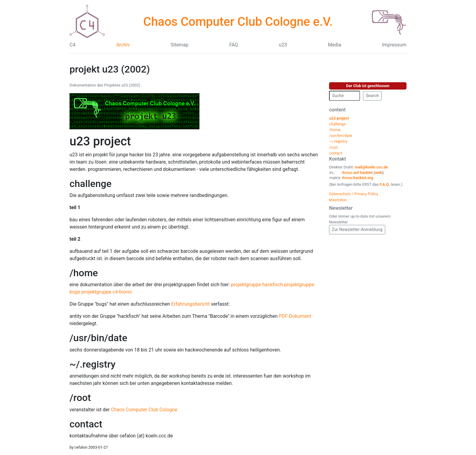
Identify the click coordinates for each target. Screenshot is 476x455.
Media (335, 45)
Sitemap (180, 45)
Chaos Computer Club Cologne (144, 410)
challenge (90, 184)
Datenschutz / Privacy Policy (354, 194)
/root (80, 398)
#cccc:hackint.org (357, 178)
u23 (283, 45)
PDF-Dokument (295, 316)
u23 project (100, 141)
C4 (72, 45)
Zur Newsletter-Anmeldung (357, 229)
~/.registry (92, 364)
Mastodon (338, 200)
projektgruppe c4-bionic (107, 292)
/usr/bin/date (98, 338)
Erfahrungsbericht (190, 304)
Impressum (394, 45)
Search (372, 96)
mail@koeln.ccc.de (371, 167)
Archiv (123, 45)
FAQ (234, 45)
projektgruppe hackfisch (257, 285)
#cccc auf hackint (357, 173)
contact (86, 424)
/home (84, 273)
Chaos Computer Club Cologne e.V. (238, 22)
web (379, 173)
